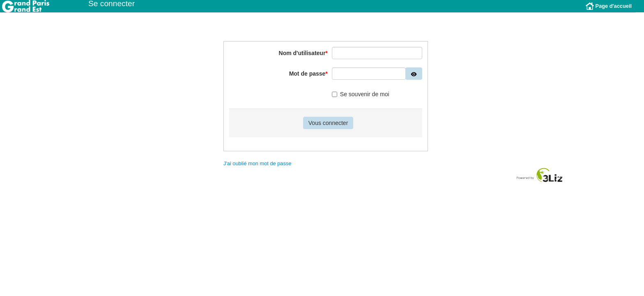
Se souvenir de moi (361, 100)
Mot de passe (308, 80)
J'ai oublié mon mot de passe (257, 170)
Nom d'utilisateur (303, 59)
